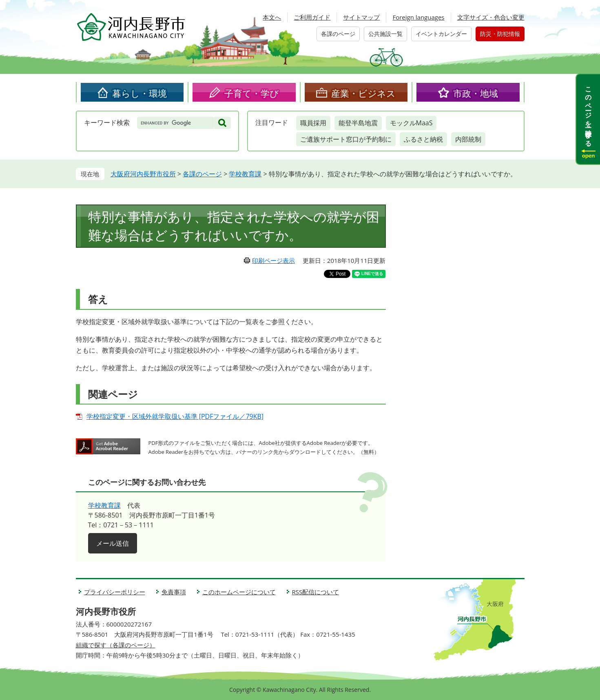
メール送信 (113, 543)
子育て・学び (252, 93)
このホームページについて (239, 592)
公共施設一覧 (385, 34)
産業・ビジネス (363, 93)
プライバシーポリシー (115, 592)
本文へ (272, 17)
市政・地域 (476, 93)
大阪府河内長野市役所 (143, 174)
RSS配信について (316, 592)
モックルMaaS (411, 123)
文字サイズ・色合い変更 (491, 17)
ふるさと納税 (423, 139)
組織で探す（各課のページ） (116, 645)
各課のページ (338, 34)
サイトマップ (361, 17)
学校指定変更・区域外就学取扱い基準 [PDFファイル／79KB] (175, 416)
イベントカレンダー (441, 34)
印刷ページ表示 (273, 260)
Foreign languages (418, 17)
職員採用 (313, 123)
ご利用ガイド (312, 17)
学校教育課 (245, 174)
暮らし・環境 (139, 93)
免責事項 (174, 592)
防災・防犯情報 (500, 34)
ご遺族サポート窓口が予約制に (346, 139)
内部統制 (468, 139)
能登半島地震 (358, 123)
